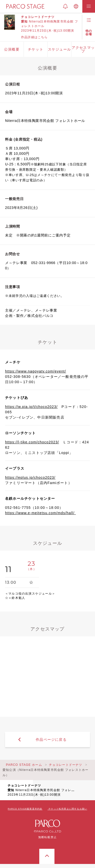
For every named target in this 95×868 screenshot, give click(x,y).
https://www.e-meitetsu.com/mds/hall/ (40, 513)
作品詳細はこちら (34, 37)
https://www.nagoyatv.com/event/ (36, 371)
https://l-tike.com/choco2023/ (32, 442)
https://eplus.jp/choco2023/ (30, 478)
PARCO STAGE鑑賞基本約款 (25, 809)
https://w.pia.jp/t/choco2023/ (31, 407)
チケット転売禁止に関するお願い (68, 809)
